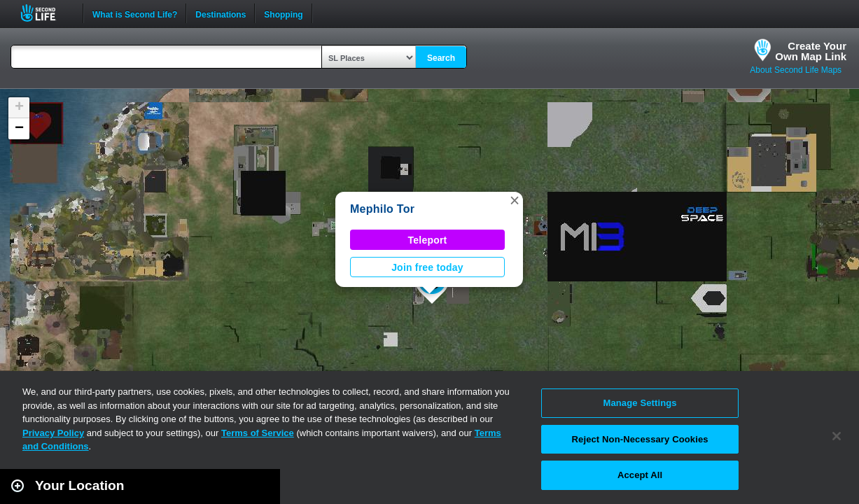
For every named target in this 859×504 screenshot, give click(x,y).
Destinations (221, 13)
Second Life (46, 13)
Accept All (640, 475)
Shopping (283, 13)
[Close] (837, 436)
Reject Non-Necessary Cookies (640, 439)
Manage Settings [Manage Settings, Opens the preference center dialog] (640, 403)
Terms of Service (258, 433)
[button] (515, 200)
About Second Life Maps (796, 70)
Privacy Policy (53, 433)
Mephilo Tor (382, 209)
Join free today (427, 267)
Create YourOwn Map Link (811, 51)
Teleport (428, 240)
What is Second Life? (135, 13)
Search (441, 58)
